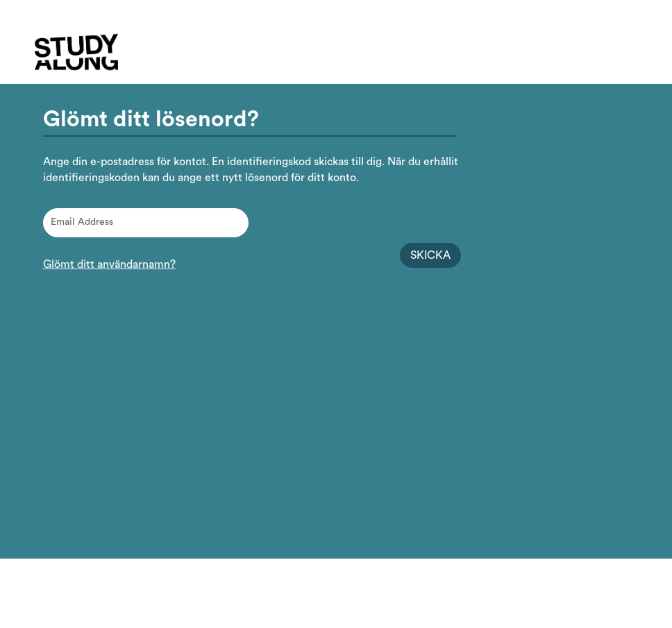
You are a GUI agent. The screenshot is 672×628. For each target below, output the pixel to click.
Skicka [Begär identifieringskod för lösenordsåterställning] (430, 255)
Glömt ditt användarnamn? (109, 264)
